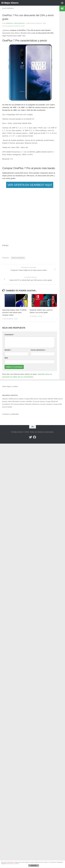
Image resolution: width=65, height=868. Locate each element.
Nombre (8, 350)
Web (6, 358)
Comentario (9, 335)
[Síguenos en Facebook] (35, 437)
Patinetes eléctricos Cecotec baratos (38, 404)
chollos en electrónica (18, 258)
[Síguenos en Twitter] (31, 437)
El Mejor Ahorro (10, 3)
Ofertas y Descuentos (15, 23)
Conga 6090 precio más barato (36, 399)
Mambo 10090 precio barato (13, 399)
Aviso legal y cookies (10, 386)
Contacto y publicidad (10, 414)
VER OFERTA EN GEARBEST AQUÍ (30, 185)
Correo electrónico (38, 350)
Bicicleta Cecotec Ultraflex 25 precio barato (29, 401)
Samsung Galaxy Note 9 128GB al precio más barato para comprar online (14, 312)
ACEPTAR (34, 866)
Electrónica (8, 8)
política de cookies (13, 864)
